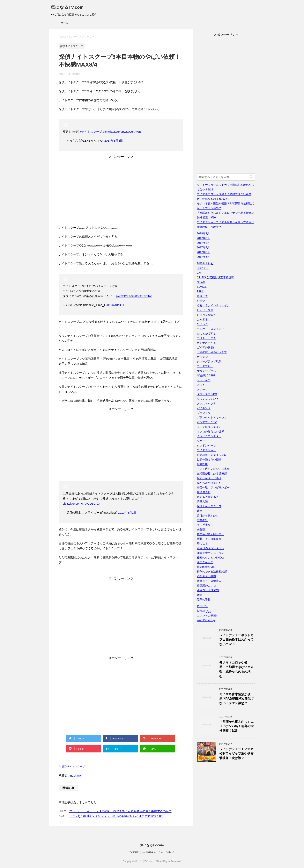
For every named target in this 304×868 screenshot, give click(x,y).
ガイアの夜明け (206, 347)
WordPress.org (206, 620)
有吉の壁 (202, 520)
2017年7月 (203, 247)
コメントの (207, 616)
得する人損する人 (208, 497)
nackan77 (77, 776)
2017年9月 (203, 238)
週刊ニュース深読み (209, 581)
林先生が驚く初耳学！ (211, 534)
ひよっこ (202, 324)
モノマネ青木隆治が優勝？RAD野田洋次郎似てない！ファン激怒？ (237, 699)
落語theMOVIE (206, 567)
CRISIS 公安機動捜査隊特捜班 (215, 277)
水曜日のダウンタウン (211, 548)
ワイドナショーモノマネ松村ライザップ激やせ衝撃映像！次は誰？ (236, 754)
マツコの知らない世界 (211, 431)
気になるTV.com (67, 7)
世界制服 (202, 464)
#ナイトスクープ (91, 132)
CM (199, 273)
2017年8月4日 (114, 141)
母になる (202, 544)
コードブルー (205, 366)
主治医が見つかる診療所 (212, 473)
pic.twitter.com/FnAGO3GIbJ (81, 504)
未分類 (201, 530)
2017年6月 (203, 252)
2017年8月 (203, 243)
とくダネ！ (204, 319)
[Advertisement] (121, 193)
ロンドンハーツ (206, 445)
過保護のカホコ (206, 586)
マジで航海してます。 (211, 427)
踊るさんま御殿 (206, 576)
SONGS (202, 287)
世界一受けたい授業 (209, 459)
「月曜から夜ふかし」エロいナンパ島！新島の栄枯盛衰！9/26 (236, 726)
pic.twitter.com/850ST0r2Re (134, 296)
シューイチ (204, 380)
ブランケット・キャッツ (212, 417)
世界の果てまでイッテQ (212, 455)
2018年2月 (203, 233)
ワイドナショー (206, 450)
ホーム (64, 23)
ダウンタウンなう (208, 399)
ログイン (202, 606)
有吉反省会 (204, 525)
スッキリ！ (204, 385)
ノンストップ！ (206, 403)
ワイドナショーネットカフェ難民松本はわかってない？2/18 (236, 640)
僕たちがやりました (209, 483)
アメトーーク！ (206, 338)
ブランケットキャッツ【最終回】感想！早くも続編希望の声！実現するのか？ (120, 811)
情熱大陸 (202, 502)
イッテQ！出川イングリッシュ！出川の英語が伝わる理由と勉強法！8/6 (116, 816)
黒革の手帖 (204, 600)
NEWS (201, 282)
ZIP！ (200, 291)
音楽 (200, 595)
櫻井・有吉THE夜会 (209, 539)
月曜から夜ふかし (208, 516)
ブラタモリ (204, 413)
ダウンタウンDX (207, 394)
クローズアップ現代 (209, 361)
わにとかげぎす (206, 333)
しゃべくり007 (206, 315)
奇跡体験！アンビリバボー (213, 487)
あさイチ (202, 296)
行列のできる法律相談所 (212, 572)
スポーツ (202, 389)
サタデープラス (206, 371)
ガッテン (202, 357)
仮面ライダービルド (209, 478)
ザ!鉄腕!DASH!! (206, 375)
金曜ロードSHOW (208, 590)
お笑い (201, 301)
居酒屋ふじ (204, 492)
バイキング (204, 408)
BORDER (203, 268)
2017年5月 (203, 257)
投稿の (204, 611)
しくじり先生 (205, 310)
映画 (200, 511)
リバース (202, 441)
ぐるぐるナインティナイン (213, 305)
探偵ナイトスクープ (74, 767)
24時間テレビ (205, 263)
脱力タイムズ (205, 562)
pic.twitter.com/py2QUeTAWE (122, 132)
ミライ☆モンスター (209, 436)
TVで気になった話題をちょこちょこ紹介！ (152, 852)
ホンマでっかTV (207, 422)
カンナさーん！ (206, 343)
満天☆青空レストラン (211, 553)
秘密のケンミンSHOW (211, 558)
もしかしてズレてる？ (211, 329)
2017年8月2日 (127, 512)
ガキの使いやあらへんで (212, 352)
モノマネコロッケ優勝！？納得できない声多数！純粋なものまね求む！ (236, 669)
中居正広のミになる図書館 (213, 469)
